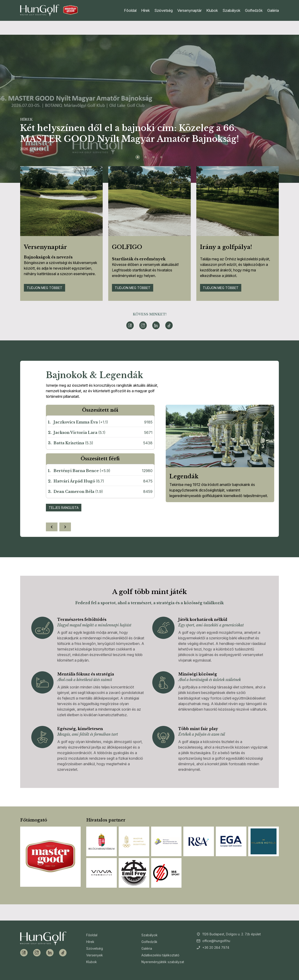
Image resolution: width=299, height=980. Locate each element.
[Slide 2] (146, 157)
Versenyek (95, 955)
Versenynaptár (189, 10)
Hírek (145, 10)
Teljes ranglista (64, 508)
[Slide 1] (138, 157)
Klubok (212, 10)
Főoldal (130, 10)
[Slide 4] (161, 157)
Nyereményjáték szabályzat (163, 962)
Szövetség (164, 10)
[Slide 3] (153, 157)
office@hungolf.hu (216, 941)
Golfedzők (254, 10)
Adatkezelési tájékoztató (160, 955)
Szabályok (231, 10)
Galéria (273, 10)
